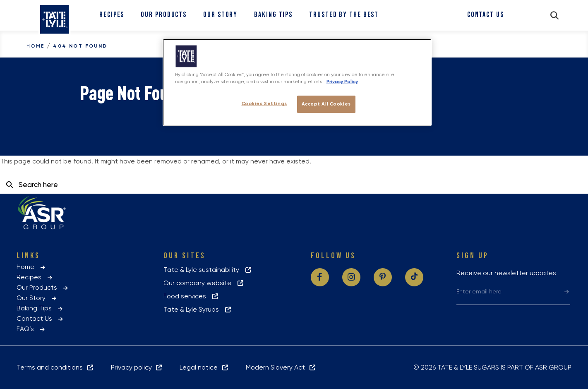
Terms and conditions (55, 367)
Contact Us (486, 15)
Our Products (164, 15)
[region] (297, 82)
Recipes (112, 15)
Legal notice (204, 367)
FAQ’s (31, 329)
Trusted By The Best (344, 15)
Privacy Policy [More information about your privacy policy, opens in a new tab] (342, 82)
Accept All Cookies (326, 104)
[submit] (567, 291)
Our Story (220, 15)
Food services (191, 296)
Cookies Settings (264, 103)
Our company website (204, 283)
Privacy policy (137, 367)
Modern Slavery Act (281, 367)
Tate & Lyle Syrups (198, 309)
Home (36, 46)
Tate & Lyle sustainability (208, 270)
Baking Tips (273, 15)
